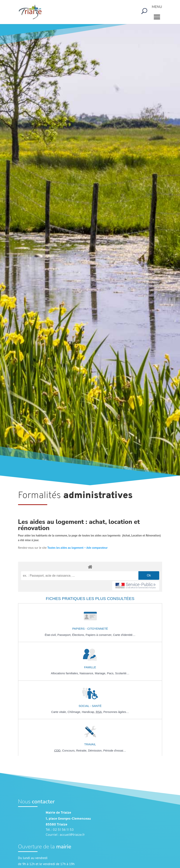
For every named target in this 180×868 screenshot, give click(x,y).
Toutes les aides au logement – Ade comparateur (78, 548)
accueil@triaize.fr (72, 835)
